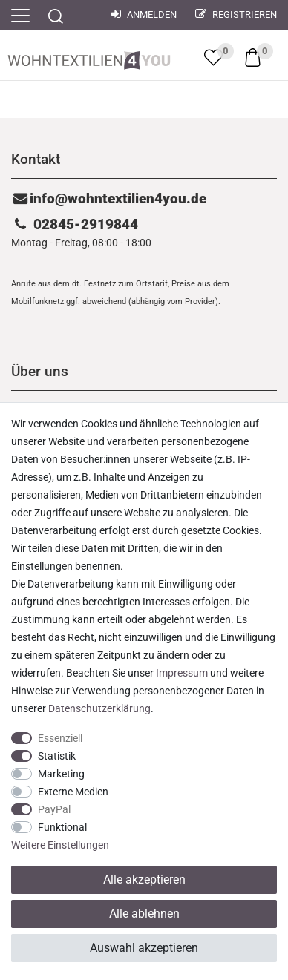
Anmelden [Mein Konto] (144, 14)
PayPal (54, 809)
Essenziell (60, 738)
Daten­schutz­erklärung (99, 708)
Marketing (61, 774)
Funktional (62, 827)
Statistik (57, 756)
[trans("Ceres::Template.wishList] (213, 57)
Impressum (182, 673)
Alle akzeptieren (144, 879)
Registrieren (236, 14)
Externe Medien (73, 792)
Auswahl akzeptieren (144, 948)
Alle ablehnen (144, 914)
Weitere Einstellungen (60, 845)
